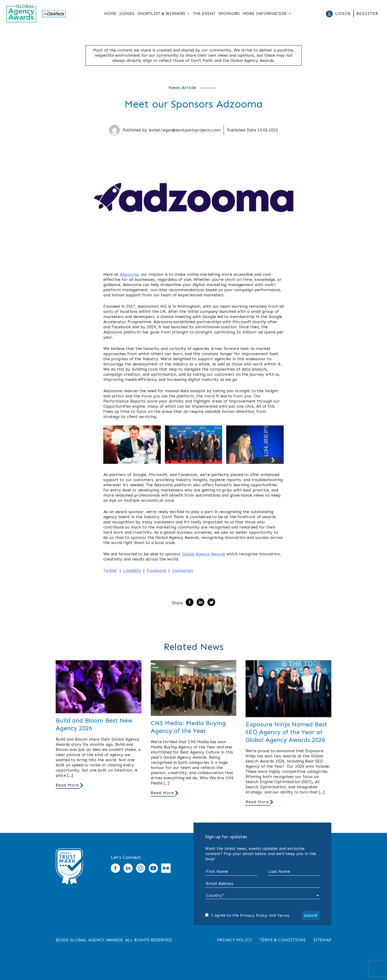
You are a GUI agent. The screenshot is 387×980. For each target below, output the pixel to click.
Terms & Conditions (283, 940)
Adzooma (129, 274)
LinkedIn (132, 570)
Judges (127, 14)
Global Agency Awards (204, 554)
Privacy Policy (254, 915)
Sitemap (322, 940)
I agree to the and (247, 915)
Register (367, 14)
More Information (265, 14)
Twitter (110, 570)
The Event (204, 14)
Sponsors (229, 14)
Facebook (157, 570)
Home (110, 14)
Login (343, 14)
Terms (283, 915)
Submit (311, 915)
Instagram (183, 570)
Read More (67, 785)
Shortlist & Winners (161, 14)
